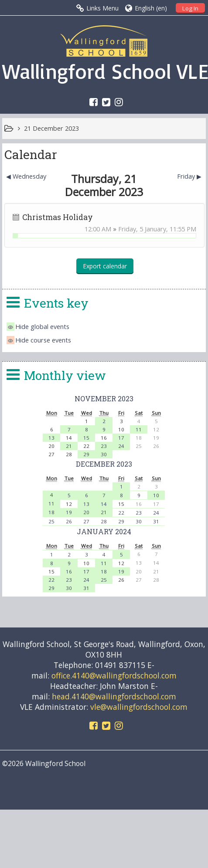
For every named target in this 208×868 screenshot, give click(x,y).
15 (86, 438)
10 (156, 495)
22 (121, 513)
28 (104, 521)
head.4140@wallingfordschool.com (114, 696)
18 (51, 512)
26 (69, 521)
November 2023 (104, 398)
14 (104, 504)
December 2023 (104, 464)
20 (86, 512)
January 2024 (104, 531)
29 (86, 454)
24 (121, 446)
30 (104, 454)
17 (121, 438)
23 (104, 446)
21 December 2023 (51, 128)
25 (51, 521)
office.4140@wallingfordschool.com (114, 675)
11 (139, 429)
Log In (190, 8)
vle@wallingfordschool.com (139, 707)
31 (156, 521)
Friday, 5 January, (144, 229)
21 (69, 446)
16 (69, 571)
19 (69, 512)
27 (86, 521)
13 (51, 438)
